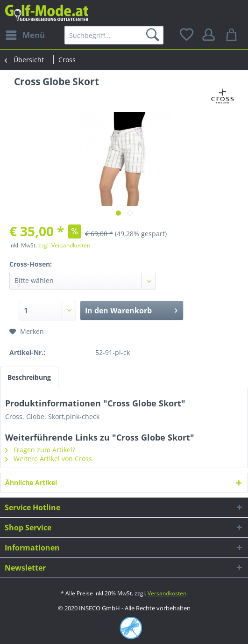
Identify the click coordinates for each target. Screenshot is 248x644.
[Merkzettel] (187, 35)
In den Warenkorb (131, 309)
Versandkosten (167, 593)
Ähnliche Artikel (31, 482)
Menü (25, 34)
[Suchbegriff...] (114, 35)
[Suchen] (154, 35)
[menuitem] (25, 35)
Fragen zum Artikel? (40, 450)
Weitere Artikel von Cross (49, 459)
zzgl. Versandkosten (64, 245)
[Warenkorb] (233, 35)
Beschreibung (29, 377)
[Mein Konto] (210, 35)
